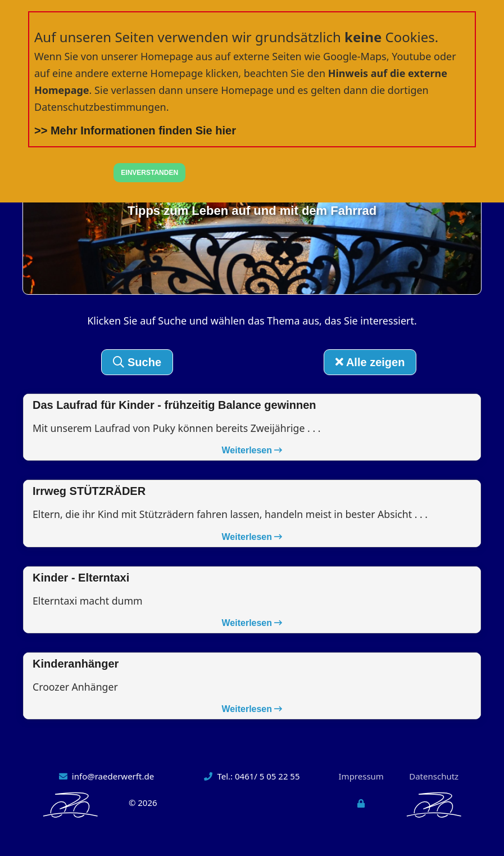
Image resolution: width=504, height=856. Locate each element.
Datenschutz (434, 777)
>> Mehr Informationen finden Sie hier (135, 130)
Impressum (361, 777)
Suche (137, 362)
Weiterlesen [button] (252, 451)
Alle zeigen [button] (370, 362)
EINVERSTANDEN (149, 173)
